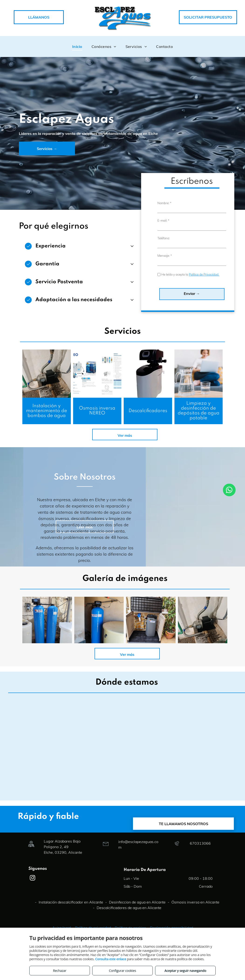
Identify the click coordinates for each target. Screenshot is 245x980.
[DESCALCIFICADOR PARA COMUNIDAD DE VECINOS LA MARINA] (162, 663)
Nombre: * (164, 244)
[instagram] (32, 922)
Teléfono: (164, 280)
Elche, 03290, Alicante (63, 896)
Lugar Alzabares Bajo (62, 885)
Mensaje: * (165, 297)
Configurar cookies (123, 971)
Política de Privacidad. (204, 316)
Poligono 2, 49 (56, 890)
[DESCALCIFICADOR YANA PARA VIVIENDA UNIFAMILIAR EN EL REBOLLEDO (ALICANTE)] (213, 663)
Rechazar (60, 971)
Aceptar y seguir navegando (185, 971)
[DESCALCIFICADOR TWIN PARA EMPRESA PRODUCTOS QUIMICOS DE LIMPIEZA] (110, 663)
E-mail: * (163, 262)
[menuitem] (77, 46)
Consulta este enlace (111, 959)
